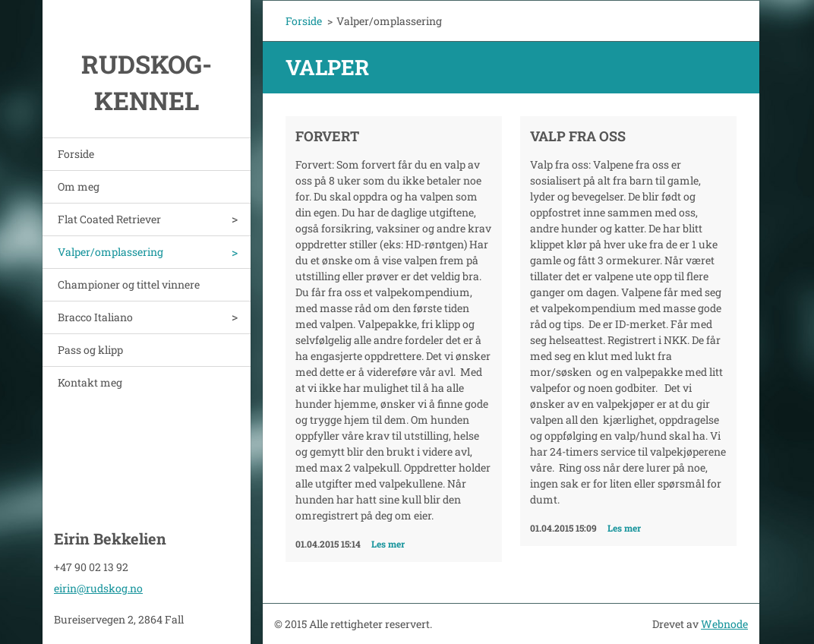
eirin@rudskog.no (98, 588)
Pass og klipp (90, 350)
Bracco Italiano (95, 317)
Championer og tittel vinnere (129, 284)
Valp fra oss (578, 136)
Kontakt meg (90, 382)
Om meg (79, 186)
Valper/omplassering (110, 252)
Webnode (724, 624)
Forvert (327, 136)
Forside (76, 154)
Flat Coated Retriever (109, 219)
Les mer (388, 544)
